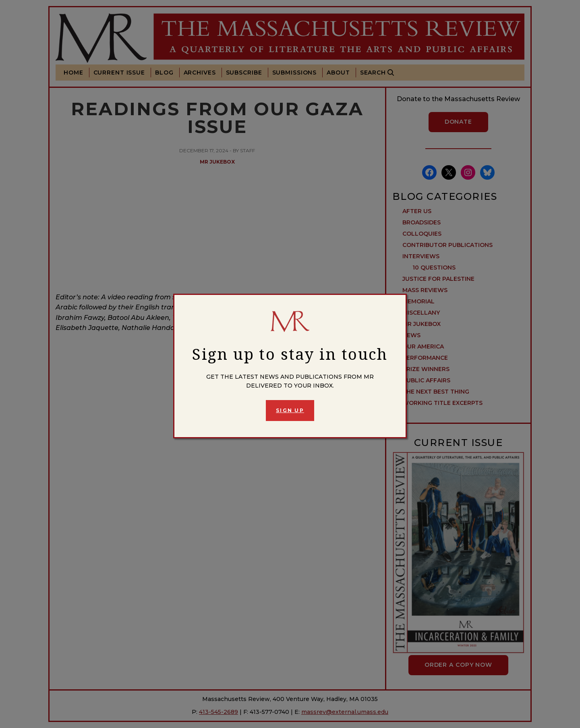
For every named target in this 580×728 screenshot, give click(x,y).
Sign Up (290, 410)
